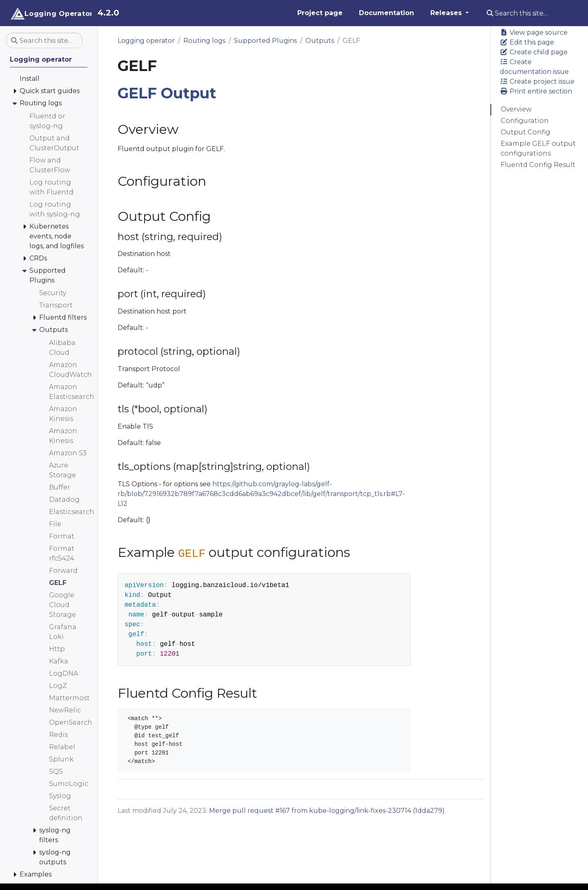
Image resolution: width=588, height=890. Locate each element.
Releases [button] (447, 13)
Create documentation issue (534, 67)
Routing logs (204, 41)
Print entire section (536, 91)
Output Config (526, 132)
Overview (516, 109)
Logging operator (146, 41)
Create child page (534, 52)
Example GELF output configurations (538, 148)
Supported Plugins (265, 41)
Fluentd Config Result (538, 165)
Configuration (525, 121)
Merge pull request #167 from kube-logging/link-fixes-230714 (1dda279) (327, 811)
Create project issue (537, 81)
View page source (534, 32)
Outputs (320, 41)
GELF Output (167, 93)
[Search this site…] (527, 13)
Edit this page (527, 42)
